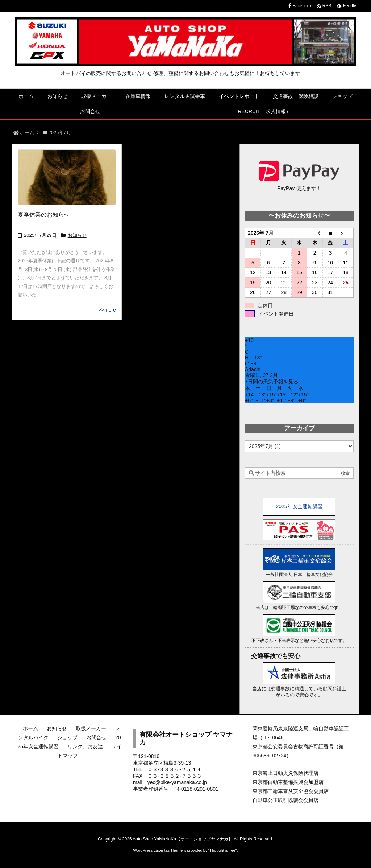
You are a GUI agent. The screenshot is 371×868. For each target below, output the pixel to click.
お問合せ (96, 737)
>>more (107, 310)
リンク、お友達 (85, 746)
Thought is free (222, 850)
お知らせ (77, 235)
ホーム (27, 133)
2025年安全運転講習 (299, 506)
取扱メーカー (91, 728)
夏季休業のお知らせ (44, 215)
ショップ (67, 737)
